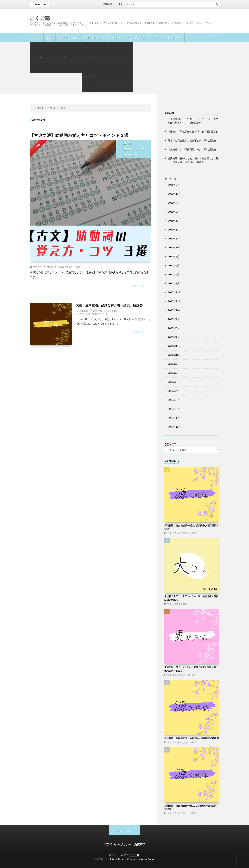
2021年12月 (174, 427)
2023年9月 (174, 319)
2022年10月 (174, 355)
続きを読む (138, 286)
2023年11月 (174, 301)
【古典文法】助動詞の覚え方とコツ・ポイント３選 (79, 135)
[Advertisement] (125, 68)
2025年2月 (174, 212)
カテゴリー (170, 446)
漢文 (50, 38)
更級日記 (177, 675)
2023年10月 (174, 310)
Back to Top (124, 831)
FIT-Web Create (117, 859)
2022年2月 (174, 409)
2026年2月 (174, 185)
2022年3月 (174, 400)
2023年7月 (174, 337)
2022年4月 (174, 391)
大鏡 (100, 311)
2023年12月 (174, 292)
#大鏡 (88, 314)
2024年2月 (174, 274)
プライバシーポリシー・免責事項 (125, 844)
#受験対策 (52, 267)
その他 (156, 38)
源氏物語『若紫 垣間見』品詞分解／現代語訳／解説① (192, 738)
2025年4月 (174, 203)
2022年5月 (174, 382)
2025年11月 (174, 194)
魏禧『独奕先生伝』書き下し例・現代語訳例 (192, 140)
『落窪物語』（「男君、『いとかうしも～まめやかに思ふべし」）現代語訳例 (142, 4)
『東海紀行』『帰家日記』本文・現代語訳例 (192, 149)
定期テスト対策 (68, 38)
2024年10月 (174, 247)
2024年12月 (174, 230)
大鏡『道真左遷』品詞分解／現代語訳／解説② (109, 305)
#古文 (61, 267)
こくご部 (40, 18)
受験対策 (116, 38)
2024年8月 (174, 256)
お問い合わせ (174, 38)
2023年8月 (174, 328)
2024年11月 (174, 239)
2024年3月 (174, 265)
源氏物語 (177, 533)
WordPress (148, 859)
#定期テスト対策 (73, 267)
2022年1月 (174, 418)
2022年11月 (174, 346)
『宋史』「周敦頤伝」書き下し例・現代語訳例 (193, 131)
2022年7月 (174, 373)
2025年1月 (174, 221)
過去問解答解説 (94, 38)
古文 (36, 38)
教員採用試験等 (136, 38)
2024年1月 (174, 283)
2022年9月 (174, 364)
